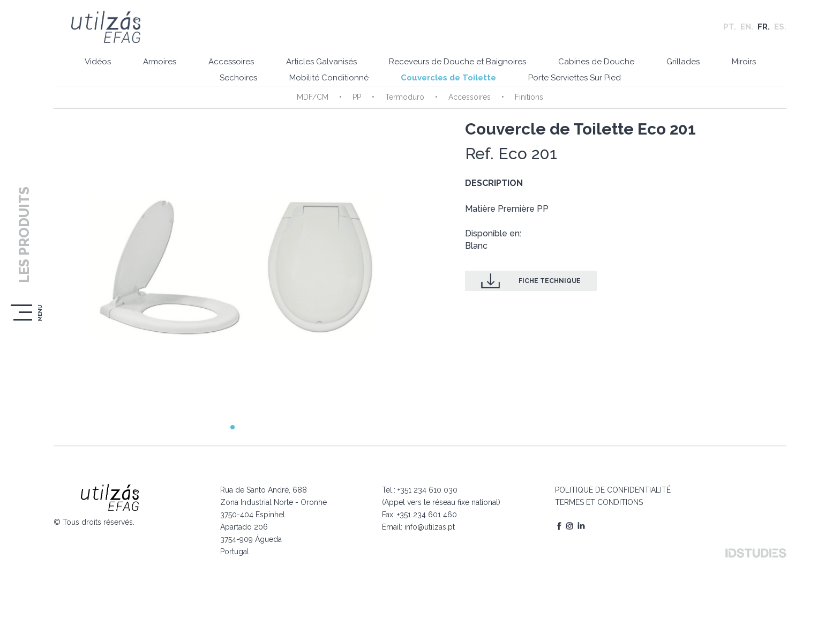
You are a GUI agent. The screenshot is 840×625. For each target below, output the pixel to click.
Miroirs (744, 62)
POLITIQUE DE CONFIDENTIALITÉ (613, 490)
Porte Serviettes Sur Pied (575, 78)
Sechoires (238, 78)
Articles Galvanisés (321, 62)
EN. (747, 27)
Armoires (160, 62)
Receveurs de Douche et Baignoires (457, 62)
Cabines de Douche (596, 62)
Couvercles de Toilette (448, 78)
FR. (764, 27)
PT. (730, 27)
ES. (780, 27)
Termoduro (405, 97)
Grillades (683, 62)
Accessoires (231, 62)
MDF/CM (313, 97)
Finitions (529, 97)
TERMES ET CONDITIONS (599, 502)
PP (357, 97)
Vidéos (98, 62)
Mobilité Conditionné (329, 78)
